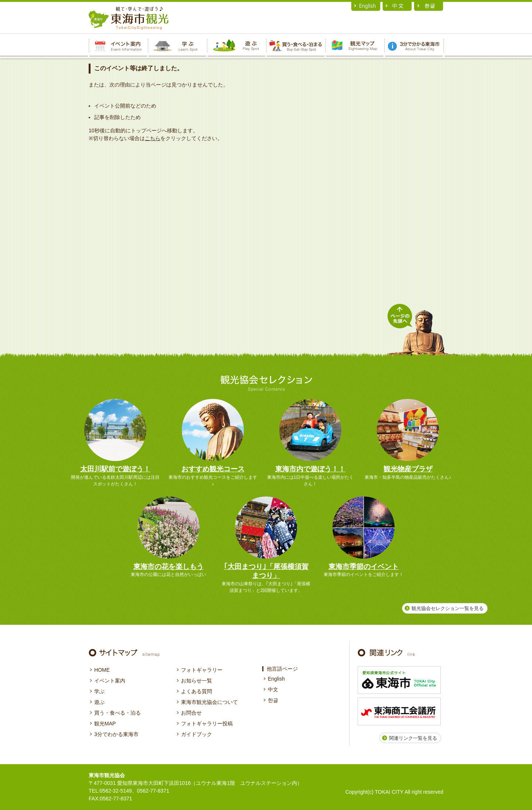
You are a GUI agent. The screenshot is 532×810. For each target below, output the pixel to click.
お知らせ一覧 (197, 681)
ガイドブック (197, 734)
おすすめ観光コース (213, 469)
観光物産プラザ (408, 469)
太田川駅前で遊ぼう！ (115, 469)
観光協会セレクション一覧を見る (448, 608)
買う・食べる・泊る (117, 713)
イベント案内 (110, 681)
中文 (273, 689)
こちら (153, 138)
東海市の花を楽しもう (168, 567)
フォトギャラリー (202, 670)
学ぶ (99, 691)
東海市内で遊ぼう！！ (310, 469)
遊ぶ (99, 702)
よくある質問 (197, 691)
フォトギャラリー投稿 (207, 723)
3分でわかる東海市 (116, 734)
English (276, 679)
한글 (273, 700)
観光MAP (105, 723)
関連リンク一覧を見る (413, 738)
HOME (102, 670)
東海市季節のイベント (364, 567)
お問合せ (191, 713)
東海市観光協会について (209, 702)
